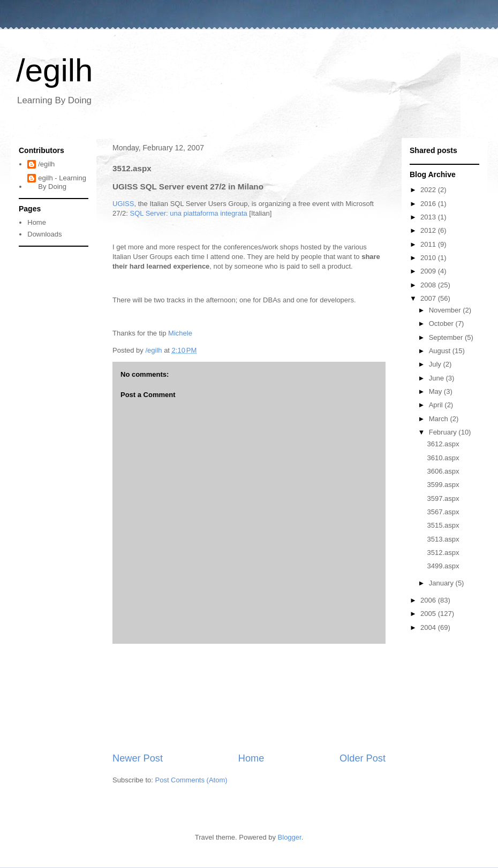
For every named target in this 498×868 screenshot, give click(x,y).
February (444, 432)
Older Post (363, 758)
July (436, 364)
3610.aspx (443, 458)
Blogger (290, 837)
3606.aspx (443, 471)
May (436, 391)
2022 (429, 190)
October (442, 323)
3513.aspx (443, 539)
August (441, 351)
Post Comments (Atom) (191, 780)
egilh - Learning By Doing (62, 182)
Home (251, 758)
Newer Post (138, 758)
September (447, 337)
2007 (429, 298)
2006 (429, 600)
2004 (429, 627)
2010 (429, 258)
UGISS (123, 204)
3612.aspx (443, 444)
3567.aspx (443, 512)
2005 (429, 614)
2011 (429, 244)
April (437, 405)
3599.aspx (443, 485)
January (442, 583)
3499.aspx (443, 566)
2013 (429, 217)
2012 (429, 230)
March (440, 419)
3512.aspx (443, 553)
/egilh (54, 70)
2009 (429, 271)
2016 (429, 204)
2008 (429, 285)
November (446, 310)
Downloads (44, 234)
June (437, 378)
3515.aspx (443, 525)
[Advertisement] (249, 698)
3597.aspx (443, 498)
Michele (180, 333)
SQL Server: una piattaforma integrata (189, 213)
